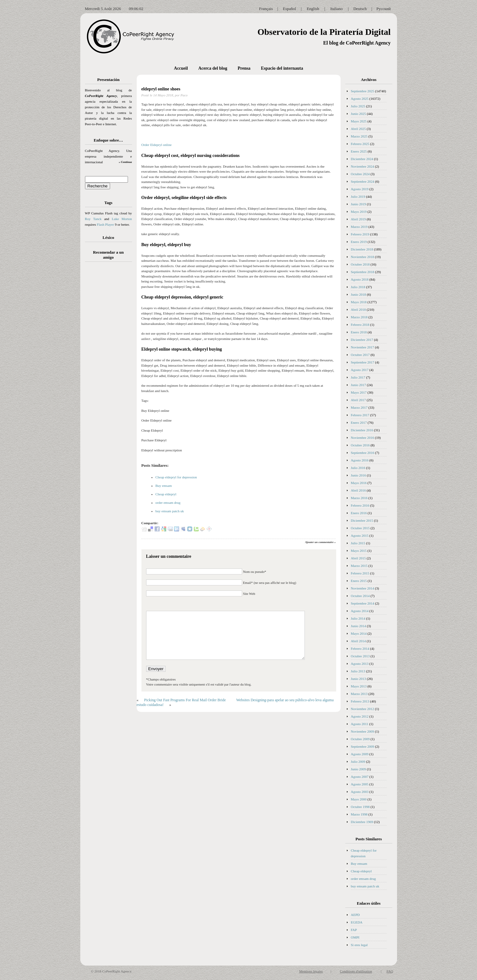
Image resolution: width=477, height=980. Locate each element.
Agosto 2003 (360, 792)
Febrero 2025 (360, 144)
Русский (384, 9)
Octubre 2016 (360, 445)
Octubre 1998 (360, 807)
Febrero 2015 (360, 573)
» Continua (125, 162)
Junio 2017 (359, 385)
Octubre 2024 (360, 174)
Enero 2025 (359, 151)
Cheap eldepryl (166, 494)
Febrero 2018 (360, 325)
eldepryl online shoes (161, 89)
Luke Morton (122, 219)
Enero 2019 (359, 242)
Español (289, 9)
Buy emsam (164, 486)
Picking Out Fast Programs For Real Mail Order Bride (185, 700)
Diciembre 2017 (362, 340)
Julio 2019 (358, 197)
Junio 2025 (359, 114)
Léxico (108, 237)
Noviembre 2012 (363, 709)
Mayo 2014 (359, 633)
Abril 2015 (358, 558)
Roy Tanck (93, 219)
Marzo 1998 (359, 814)
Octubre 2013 (360, 656)
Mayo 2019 (359, 212)
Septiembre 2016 (363, 453)
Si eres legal (359, 945)
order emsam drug (168, 503)
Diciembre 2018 (362, 249)
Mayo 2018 (359, 302)
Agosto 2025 (360, 99)
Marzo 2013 (359, 694)
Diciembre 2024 (362, 159)
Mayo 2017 (359, 392)
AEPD (355, 915)
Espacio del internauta (282, 68)
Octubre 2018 (360, 264)
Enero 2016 (359, 513)
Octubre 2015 (360, 528)
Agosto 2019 (360, 189)
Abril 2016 (358, 490)
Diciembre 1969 (362, 822)
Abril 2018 (358, 310)
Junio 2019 (359, 204)
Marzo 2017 (359, 407)
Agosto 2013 (360, 664)
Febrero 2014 (360, 649)
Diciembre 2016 (362, 430)
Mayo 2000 (359, 799)
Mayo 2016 (359, 483)
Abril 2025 (358, 129)
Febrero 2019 (360, 234)
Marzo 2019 (359, 227)
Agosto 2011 (360, 724)
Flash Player (106, 224)
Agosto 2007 (360, 777)
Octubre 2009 (360, 739)
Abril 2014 (358, 641)
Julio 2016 (358, 468)
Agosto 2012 (360, 716)
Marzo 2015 (359, 566)
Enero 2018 (359, 332)
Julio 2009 (358, 762)
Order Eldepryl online (157, 145)
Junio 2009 (359, 769)
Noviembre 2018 (363, 257)
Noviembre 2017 (363, 347)
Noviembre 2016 (363, 438)
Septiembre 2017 (363, 362)
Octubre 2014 (360, 596)
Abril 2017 (358, 400)
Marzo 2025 (359, 136)
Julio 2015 (358, 543)
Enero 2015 (359, 581)
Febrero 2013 (360, 701)
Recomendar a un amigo (109, 255)
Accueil (181, 68)
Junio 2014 (359, 626)
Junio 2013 (359, 679)
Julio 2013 (358, 671)
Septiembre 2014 (363, 603)
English (313, 9)
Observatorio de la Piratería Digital (324, 32)
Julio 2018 (358, 287)
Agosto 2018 (360, 279)
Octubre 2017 (360, 355)
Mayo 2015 (359, 551)
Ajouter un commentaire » (321, 542)
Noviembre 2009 (363, 731)
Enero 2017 (359, 423)
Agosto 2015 (360, 536)
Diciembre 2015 (362, 520)
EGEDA (357, 922)
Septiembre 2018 (363, 272)
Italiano (337, 9)
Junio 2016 (359, 475)
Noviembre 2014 (363, 588)
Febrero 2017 (360, 415)
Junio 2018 (359, 294)
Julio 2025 (358, 106)
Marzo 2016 (359, 498)
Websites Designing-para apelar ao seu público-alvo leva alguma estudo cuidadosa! (235, 702)
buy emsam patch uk (170, 511)
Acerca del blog (213, 68)
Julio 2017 (358, 377)
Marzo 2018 (359, 317)
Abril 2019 (358, 219)
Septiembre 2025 (363, 91)
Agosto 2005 (360, 784)
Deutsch (360, 9)
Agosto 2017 (360, 370)
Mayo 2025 (359, 121)
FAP (354, 930)
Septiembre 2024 (363, 181)
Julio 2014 (358, 618)
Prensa (244, 68)
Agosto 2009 (360, 754)
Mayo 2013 (359, 686)
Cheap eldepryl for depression (176, 477)
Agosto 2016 (360, 460)
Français (266, 9)
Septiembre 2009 (363, 746)
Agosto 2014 (360, 611)
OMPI (355, 937)
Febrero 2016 (360, 505)
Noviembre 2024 (363, 166)
